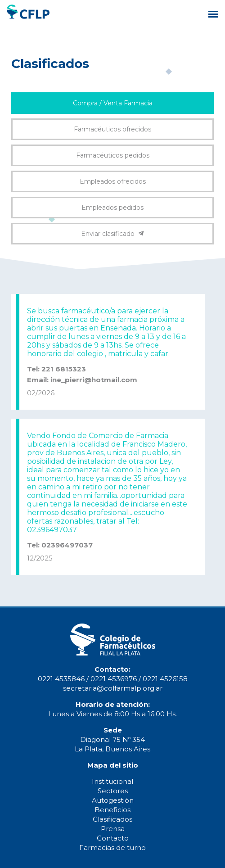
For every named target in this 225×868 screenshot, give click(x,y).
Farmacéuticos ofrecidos (112, 129)
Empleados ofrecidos (113, 181)
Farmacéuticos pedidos (113, 155)
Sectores (113, 791)
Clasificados (112, 819)
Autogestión (113, 800)
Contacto (113, 838)
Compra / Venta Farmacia (113, 103)
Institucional (112, 781)
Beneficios (112, 810)
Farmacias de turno (112, 848)
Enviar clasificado (112, 234)
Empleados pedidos (112, 208)
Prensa (113, 829)
